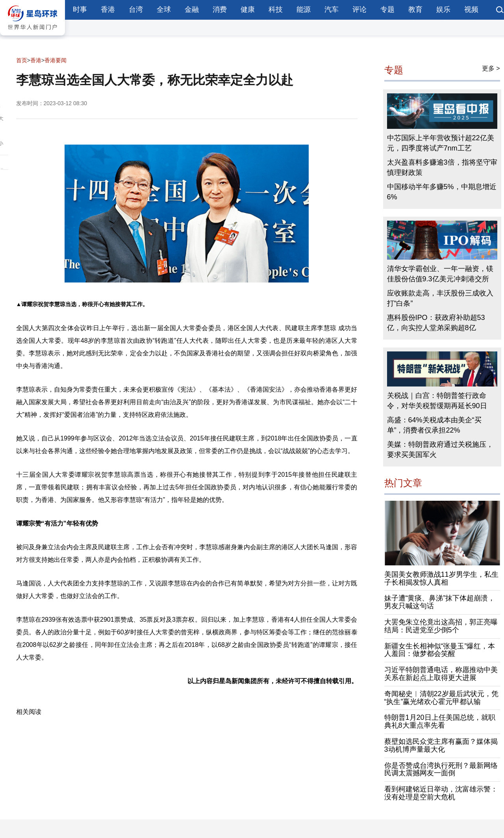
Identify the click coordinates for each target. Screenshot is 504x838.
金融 (192, 9)
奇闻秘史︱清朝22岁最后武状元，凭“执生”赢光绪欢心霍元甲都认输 (441, 698)
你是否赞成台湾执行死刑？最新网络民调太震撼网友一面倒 (441, 769)
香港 (108, 9)
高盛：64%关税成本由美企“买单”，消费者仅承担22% (434, 425)
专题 (387, 9)
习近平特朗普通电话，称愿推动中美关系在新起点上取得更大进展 (441, 674)
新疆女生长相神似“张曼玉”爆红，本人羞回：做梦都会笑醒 (440, 650)
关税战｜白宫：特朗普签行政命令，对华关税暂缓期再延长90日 (437, 401)
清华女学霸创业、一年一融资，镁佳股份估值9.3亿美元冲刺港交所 (440, 274)
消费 (220, 9)
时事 (80, 9)
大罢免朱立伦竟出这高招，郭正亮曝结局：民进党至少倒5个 (441, 626)
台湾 (136, 9)
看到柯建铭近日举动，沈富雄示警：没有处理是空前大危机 (441, 793)
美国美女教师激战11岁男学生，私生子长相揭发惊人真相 (441, 578)
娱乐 (443, 9)
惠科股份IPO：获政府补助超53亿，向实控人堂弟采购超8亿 (436, 323)
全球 (164, 9)
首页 (22, 60)
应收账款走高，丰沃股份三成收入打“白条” (440, 298)
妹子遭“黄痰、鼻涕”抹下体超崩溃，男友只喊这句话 (440, 602)
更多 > (491, 68)
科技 (276, 9)
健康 (248, 9)
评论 (359, 9)
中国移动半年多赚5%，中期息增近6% (442, 192)
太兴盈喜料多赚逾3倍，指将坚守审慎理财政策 (442, 167)
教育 (415, 9)
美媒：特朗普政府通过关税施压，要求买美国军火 (440, 450)
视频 (471, 9)
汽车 (332, 9)
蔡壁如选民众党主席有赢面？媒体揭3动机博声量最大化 (441, 745)
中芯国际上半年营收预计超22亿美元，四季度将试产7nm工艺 (441, 143)
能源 (304, 9)
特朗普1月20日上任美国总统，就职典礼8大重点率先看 (440, 721)
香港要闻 (56, 60)
